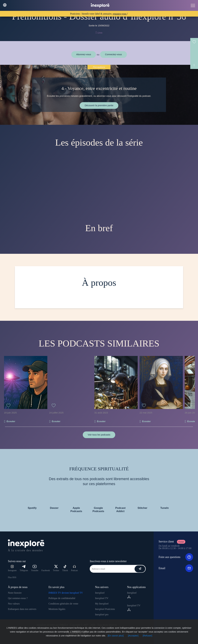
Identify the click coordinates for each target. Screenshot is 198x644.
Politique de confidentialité (62, 598)
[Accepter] (133, 636)
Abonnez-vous (84, 54)
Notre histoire (15, 593)
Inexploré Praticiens (105, 609)
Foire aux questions (176, 557)
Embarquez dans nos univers (22, 609)
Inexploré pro (102, 614)
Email (176, 568)
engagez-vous (120, 14)
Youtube (35, 568)
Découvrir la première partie (99, 105)
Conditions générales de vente (63, 604)
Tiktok (65, 568)
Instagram (12, 568)
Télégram (24, 568)
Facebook (46, 570)
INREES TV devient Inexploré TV (66, 593)
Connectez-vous (113, 54)
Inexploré (100, 593)
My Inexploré (102, 604)
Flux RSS (12, 577)
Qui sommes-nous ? (18, 598)
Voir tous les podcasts (99, 435)
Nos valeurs (14, 604)
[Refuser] (147, 636)
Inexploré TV (102, 598)
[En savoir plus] (116, 636)
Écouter (11, 421)
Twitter (56, 568)
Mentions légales (57, 609)
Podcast (74, 568)
